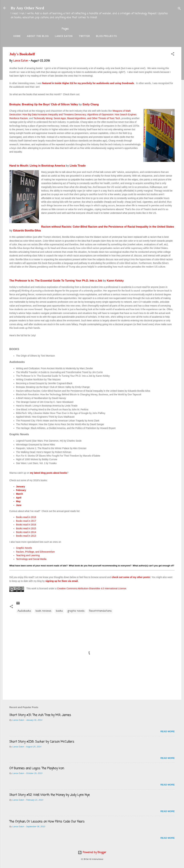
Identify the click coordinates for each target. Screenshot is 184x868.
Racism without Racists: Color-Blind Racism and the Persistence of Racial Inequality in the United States (108, 227)
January (20, 486)
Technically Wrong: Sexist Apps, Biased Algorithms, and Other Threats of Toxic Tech (77, 118)
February (21, 490)
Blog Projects (106, 36)
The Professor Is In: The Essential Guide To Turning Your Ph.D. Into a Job (56, 281)
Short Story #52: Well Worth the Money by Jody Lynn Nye (49, 795)
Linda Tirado (78, 166)
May (18, 501)
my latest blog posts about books (48, 473)
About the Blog (38, 36)
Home (17, 36)
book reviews (43, 611)
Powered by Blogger (92, 853)
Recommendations (100, 611)
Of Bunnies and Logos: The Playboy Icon (37, 768)
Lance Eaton (64, 36)
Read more (167, 731)
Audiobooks (24, 611)
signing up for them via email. (62, 581)
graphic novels (76, 611)
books (59, 611)
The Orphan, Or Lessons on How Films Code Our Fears (47, 822)
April (19, 498)
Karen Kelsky (115, 281)
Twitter (84, 36)
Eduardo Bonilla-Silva (27, 231)
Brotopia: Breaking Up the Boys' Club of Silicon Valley (44, 104)
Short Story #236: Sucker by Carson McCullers (42, 742)
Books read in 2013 (26, 536)
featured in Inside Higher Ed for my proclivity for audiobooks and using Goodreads (88, 83)
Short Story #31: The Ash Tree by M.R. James (40, 715)
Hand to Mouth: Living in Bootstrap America (37, 166)
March (19, 494)
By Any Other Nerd (27, 8)
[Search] (179, 9)
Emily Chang (91, 104)
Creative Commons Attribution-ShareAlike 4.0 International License (92, 588)
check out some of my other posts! (131, 577)
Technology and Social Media (31, 559)
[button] (173, 55)
